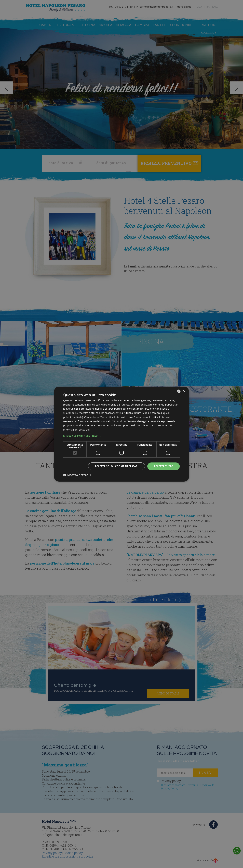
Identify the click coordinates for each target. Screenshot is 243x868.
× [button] (184, 391)
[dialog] (122, 434)
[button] (122, 436)
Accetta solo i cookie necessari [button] (117, 466)
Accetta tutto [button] (164, 466)
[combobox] (179, 391)
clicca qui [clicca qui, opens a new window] (84, 430)
